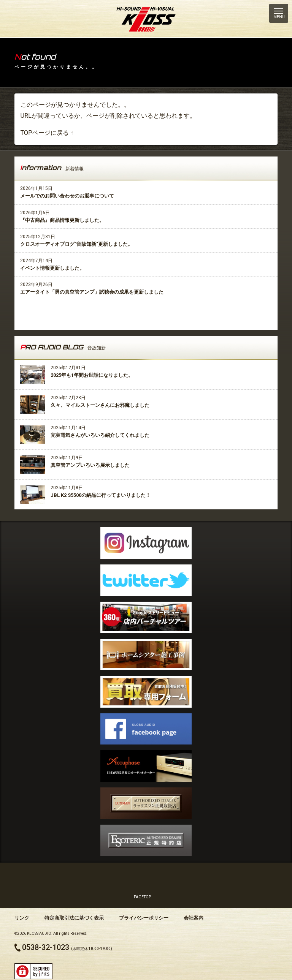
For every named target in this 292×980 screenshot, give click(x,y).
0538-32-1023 (46, 947)
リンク (22, 918)
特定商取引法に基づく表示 (74, 918)
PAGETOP (143, 882)
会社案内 (194, 918)
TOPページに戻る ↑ (47, 133)
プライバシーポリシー (144, 918)
